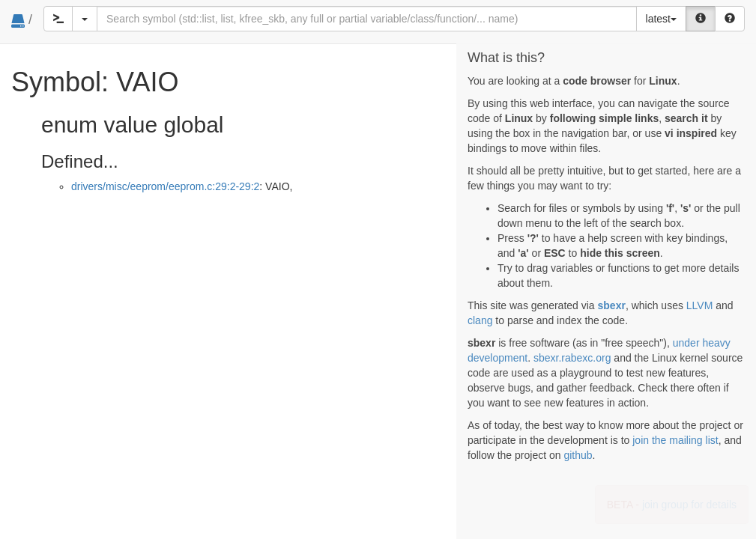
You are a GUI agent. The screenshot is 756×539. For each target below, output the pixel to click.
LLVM (700, 305)
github (578, 455)
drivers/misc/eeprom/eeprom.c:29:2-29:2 (165, 186)
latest (661, 19)
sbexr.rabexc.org (572, 358)
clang (480, 320)
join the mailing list (675, 440)
